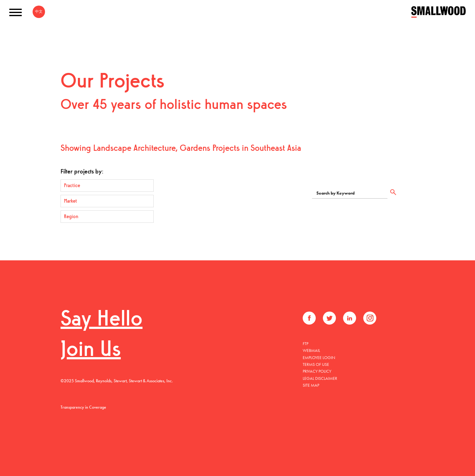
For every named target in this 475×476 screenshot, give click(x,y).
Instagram (370, 318)
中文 (39, 11)
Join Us (91, 350)
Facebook (309, 318)
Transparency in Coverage (83, 407)
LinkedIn (350, 318)
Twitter (329, 318)
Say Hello (102, 320)
